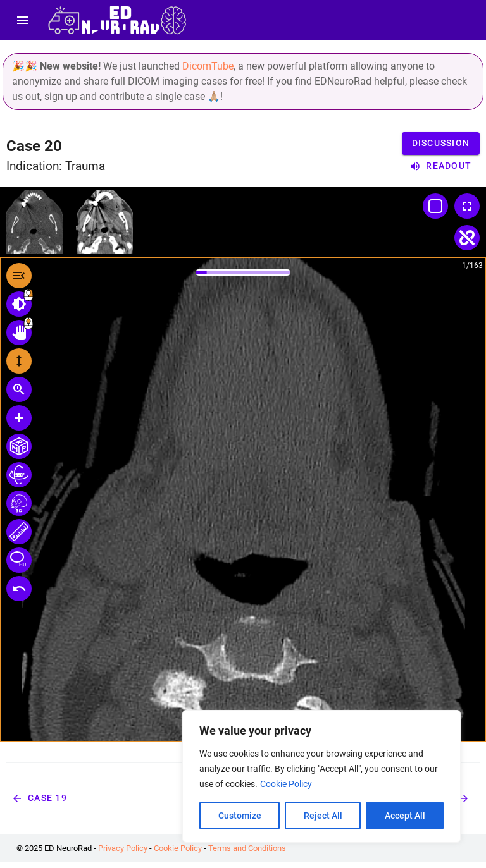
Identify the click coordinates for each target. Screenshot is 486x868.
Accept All (405, 816)
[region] (321, 776)
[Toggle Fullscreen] (467, 206)
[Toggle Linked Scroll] (467, 238)
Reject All (323, 816)
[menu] (23, 20)
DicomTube (208, 66)
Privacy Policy (123, 848)
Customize (240, 816)
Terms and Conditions (247, 848)
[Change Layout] (435, 206)
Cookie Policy (286, 784)
